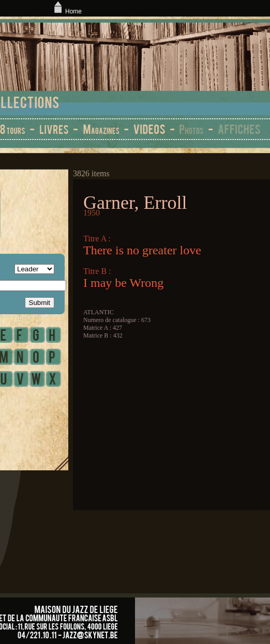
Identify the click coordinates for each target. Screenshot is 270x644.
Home (67, 11)
